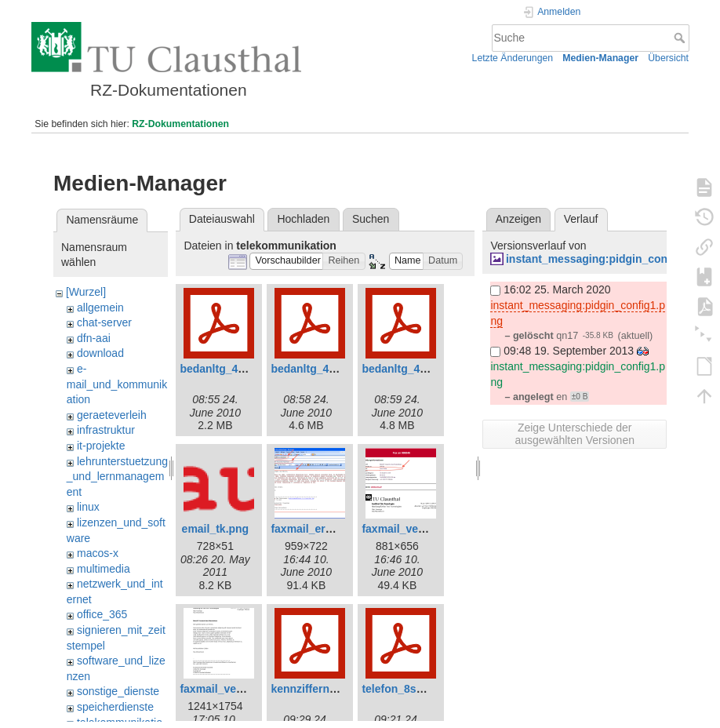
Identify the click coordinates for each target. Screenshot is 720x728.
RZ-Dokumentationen (180, 124)
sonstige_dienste (118, 691)
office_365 (102, 614)
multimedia (104, 569)
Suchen (371, 219)
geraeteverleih (112, 415)
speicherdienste (115, 707)
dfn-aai (94, 338)
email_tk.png (216, 529)
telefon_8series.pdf (412, 689)
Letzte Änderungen (513, 58)
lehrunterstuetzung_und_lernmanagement (117, 477)
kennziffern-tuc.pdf (320, 689)
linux (88, 507)
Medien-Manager (600, 58)
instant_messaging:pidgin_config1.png (608, 259)
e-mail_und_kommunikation (117, 384)
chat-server (104, 322)
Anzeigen (518, 219)
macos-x (98, 553)
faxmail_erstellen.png (327, 529)
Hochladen (303, 219)
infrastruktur (106, 430)
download (100, 353)
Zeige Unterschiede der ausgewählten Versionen (575, 434)
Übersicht (668, 58)
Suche (681, 38)
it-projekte (101, 446)
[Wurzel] (86, 292)
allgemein (100, 308)
